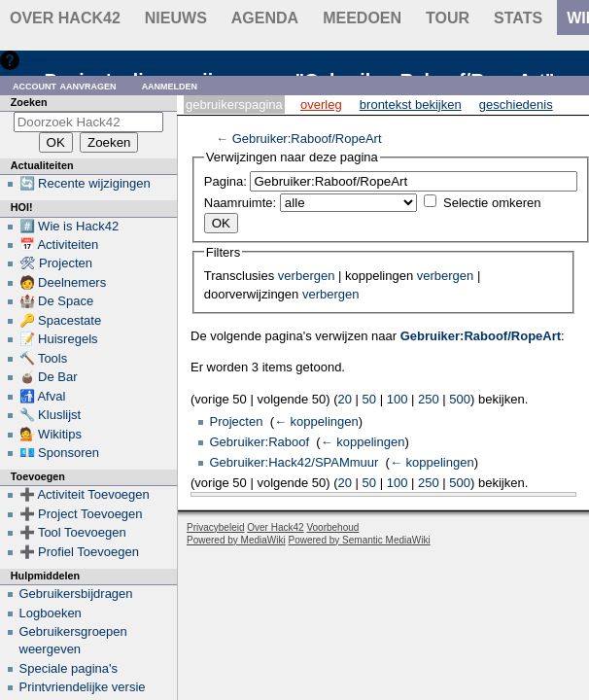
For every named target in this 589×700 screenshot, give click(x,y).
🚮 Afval (43, 396)
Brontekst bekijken (411, 105)
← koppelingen (316, 421)
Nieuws (176, 18)
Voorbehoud (332, 527)
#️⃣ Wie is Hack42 (69, 226)
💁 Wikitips (51, 434)
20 (345, 399)
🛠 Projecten (56, 263)
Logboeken (51, 613)
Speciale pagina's (69, 668)
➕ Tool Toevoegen (73, 532)
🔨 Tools (44, 358)
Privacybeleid (215, 527)
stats (518, 18)
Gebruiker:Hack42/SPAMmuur (294, 462)
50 (369, 399)
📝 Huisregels (59, 339)
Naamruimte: (240, 203)
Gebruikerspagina (234, 105)
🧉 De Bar (49, 377)
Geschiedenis (516, 105)
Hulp (37, 60)
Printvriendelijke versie (83, 687)
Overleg (321, 105)
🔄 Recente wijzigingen (85, 183)
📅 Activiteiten (59, 245)
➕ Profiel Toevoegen (79, 552)
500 (460, 399)
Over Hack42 (65, 18)
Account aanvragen (65, 85)
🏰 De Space (57, 301)
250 (429, 399)
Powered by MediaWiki (236, 540)
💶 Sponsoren (60, 453)
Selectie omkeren (492, 203)
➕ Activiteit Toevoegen (85, 494)
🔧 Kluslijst (51, 415)
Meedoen (362, 18)
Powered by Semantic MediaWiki (360, 540)
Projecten (237, 421)
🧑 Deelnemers (63, 282)
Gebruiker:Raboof (260, 442)
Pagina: (225, 181)
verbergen (307, 276)
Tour (448, 18)
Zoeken (29, 102)
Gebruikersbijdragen (76, 594)
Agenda (265, 18)
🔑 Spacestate (61, 320)
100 (398, 399)
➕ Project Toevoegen (81, 514)
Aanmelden (170, 85)
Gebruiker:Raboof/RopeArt (307, 139)
